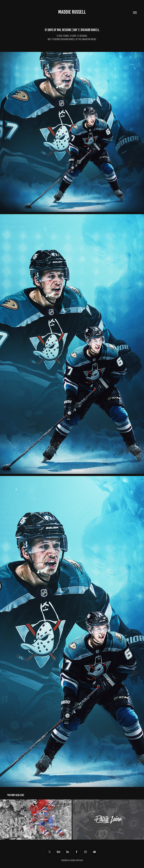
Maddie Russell (72, 12)
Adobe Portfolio (77, 860)
